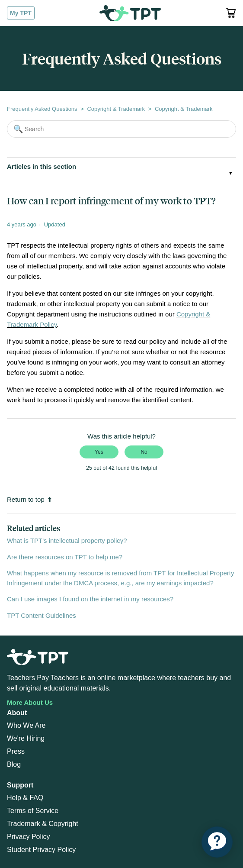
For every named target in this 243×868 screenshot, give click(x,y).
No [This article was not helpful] (144, 452)
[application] (217, 842)
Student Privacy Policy (41, 850)
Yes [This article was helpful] (99, 452)
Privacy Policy (29, 837)
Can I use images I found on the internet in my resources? (90, 599)
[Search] (121, 129)
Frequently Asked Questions (42, 109)
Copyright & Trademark (116, 109)
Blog (14, 764)
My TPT (21, 13)
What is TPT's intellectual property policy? (67, 540)
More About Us (30, 702)
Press (16, 751)
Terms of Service (33, 811)
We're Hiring (26, 738)
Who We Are (26, 725)
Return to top (30, 499)
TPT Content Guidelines (42, 615)
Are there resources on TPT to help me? (65, 557)
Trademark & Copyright (43, 824)
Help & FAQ (25, 798)
